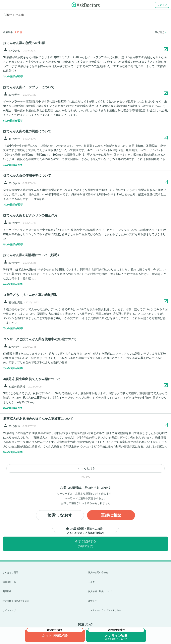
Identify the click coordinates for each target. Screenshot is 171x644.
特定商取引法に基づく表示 (16, 601)
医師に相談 (111, 515)
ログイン (162, 5)
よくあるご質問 (10, 573)
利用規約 (7, 591)
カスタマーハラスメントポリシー (105, 610)
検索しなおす (60, 515)
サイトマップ (9, 610)
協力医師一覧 (9, 582)
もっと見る (85, 468)
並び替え (161, 32)
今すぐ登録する (86, 544)
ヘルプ (91, 582)
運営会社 (92, 601)
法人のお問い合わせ (98, 573)
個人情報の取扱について (100, 591)
